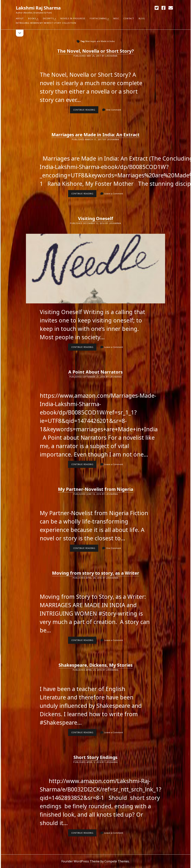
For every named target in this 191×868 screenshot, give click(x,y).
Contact (129, 18)
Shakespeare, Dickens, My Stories (96, 665)
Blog (142, 18)
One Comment (114, 110)
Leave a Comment (114, 194)
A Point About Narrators (95, 372)
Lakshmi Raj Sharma (38, 8)
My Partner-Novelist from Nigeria (96, 489)
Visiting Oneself (96, 218)
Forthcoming (98, 18)
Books (32, 18)
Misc (116, 18)
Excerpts (48, 18)
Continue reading (86, 111)
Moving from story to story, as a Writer (96, 573)
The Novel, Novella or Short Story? (96, 51)
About (20, 18)
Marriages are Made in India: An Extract (95, 135)
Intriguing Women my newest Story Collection (46, 23)
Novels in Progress (73, 18)
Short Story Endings (95, 757)
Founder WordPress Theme (80, 861)
